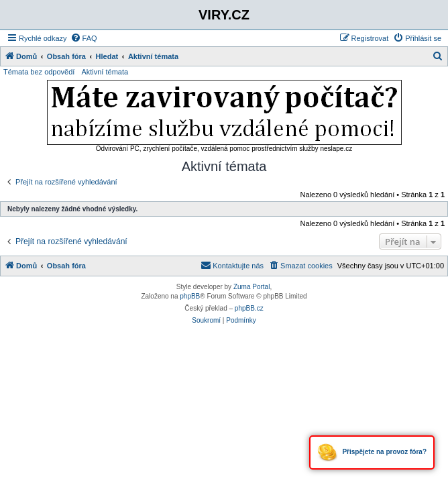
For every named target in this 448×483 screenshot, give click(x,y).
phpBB (190, 296)
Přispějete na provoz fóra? (372, 452)
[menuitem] (84, 38)
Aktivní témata (105, 72)
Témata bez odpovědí (39, 72)
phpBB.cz (249, 308)
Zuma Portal (251, 287)
